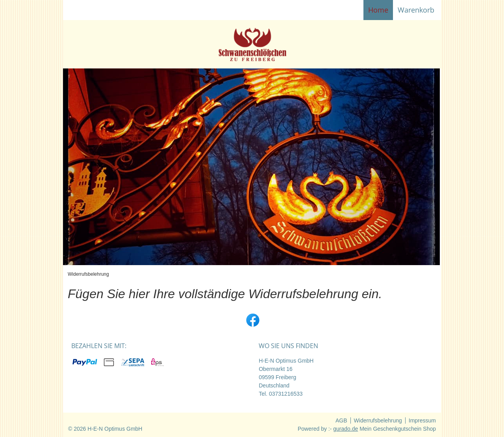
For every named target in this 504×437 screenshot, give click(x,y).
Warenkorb (417, 10)
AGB (341, 420)
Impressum (422, 420)
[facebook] (252, 319)
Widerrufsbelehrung (378, 420)
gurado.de (346, 429)
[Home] (378, 10)
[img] (252, 44)
